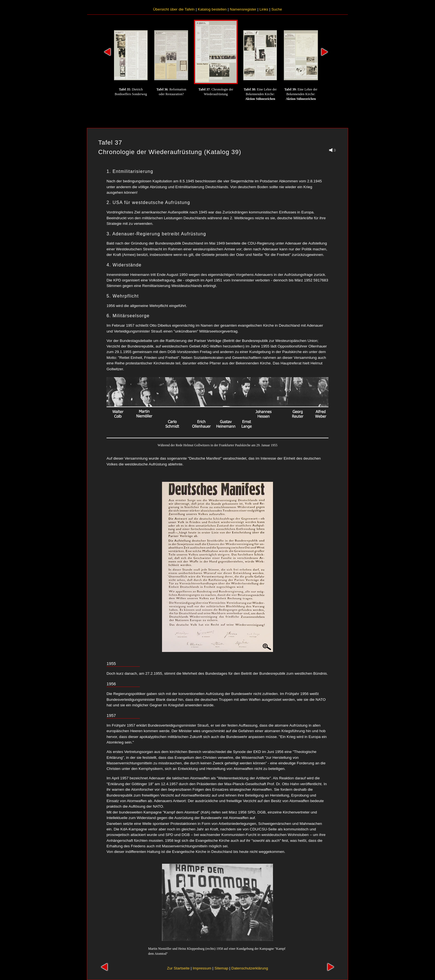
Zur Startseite (178, 968)
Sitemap (221, 968)
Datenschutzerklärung (250, 968)
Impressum (202, 968)
